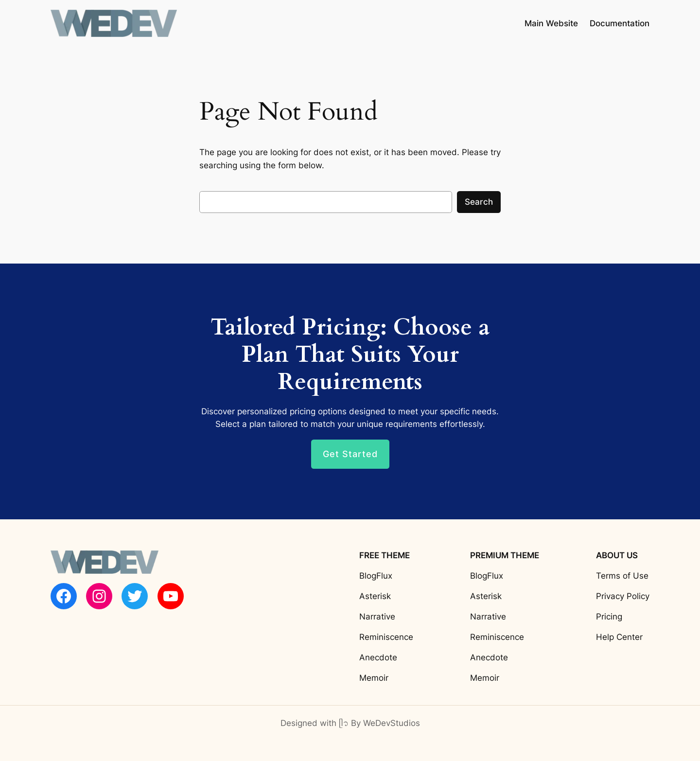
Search (479, 202)
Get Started (350, 454)
